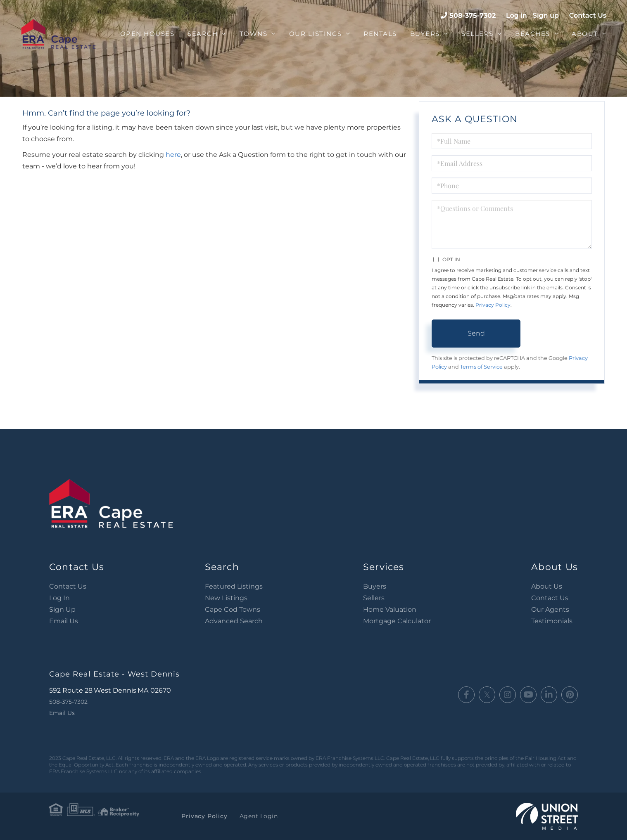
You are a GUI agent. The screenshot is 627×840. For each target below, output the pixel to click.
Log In (59, 598)
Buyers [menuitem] (425, 34)
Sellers (374, 598)
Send (476, 333)
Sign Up (62, 609)
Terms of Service (481, 367)
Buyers (375, 586)
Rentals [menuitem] (380, 34)
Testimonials (552, 621)
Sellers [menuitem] (477, 34)
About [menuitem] (585, 34)
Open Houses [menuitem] (147, 34)
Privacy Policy (493, 305)
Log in (517, 15)
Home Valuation (390, 609)
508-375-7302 (473, 15)
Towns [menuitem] (254, 34)
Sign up (546, 15)
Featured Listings (234, 586)
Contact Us (588, 15)
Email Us (64, 621)
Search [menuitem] (203, 34)
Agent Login (256, 816)
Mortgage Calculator (397, 621)
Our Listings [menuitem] (316, 34)
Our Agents (550, 609)
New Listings (226, 598)
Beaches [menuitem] (533, 34)
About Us (547, 586)
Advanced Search (234, 621)
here (173, 155)
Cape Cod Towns (233, 609)
